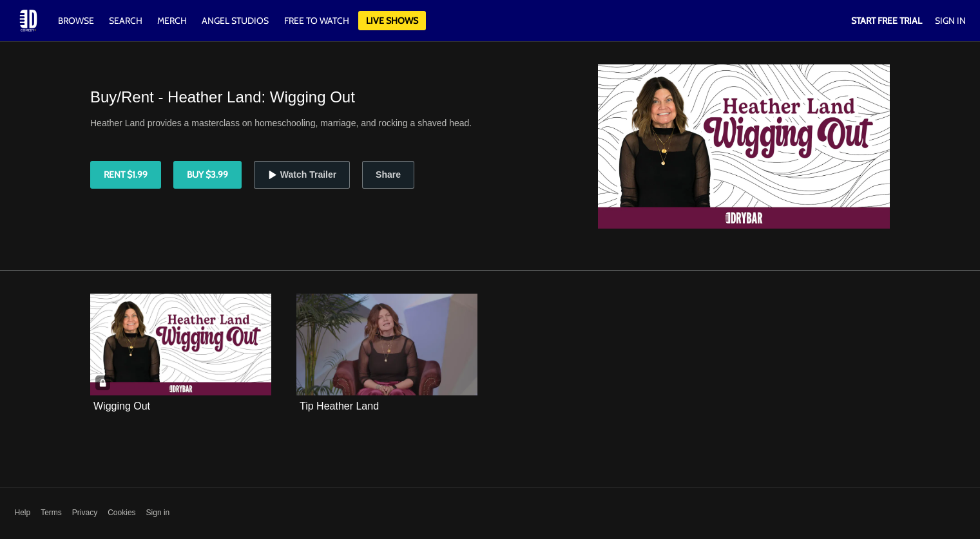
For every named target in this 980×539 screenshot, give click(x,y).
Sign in (158, 513)
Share (388, 175)
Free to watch (317, 21)
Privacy (85, 513)
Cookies (121, 513)
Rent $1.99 (126, 175)
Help (23, 513)
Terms (51, 513)
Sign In (950, 21)
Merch (172, 21)
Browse (77, 21)
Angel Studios (235, 21)
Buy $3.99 (207, 175)
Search (127, 21)
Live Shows (392, 21)
